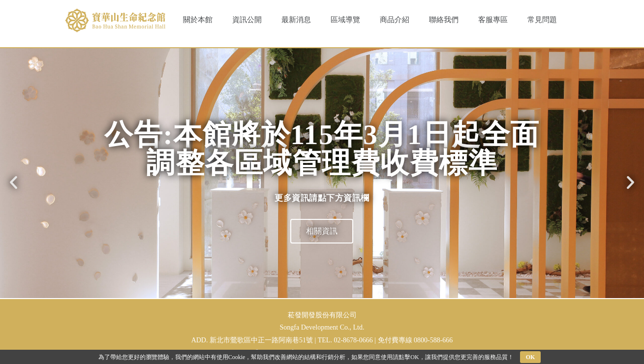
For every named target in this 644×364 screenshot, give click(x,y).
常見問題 (542, 20)
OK (531, 357)
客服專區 (493, 20)
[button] (14, 182)
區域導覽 (345, 20)
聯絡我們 (444, 20)
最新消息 (296, 20)
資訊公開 (247, 20)
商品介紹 (395, 20)
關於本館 (198, 20)
